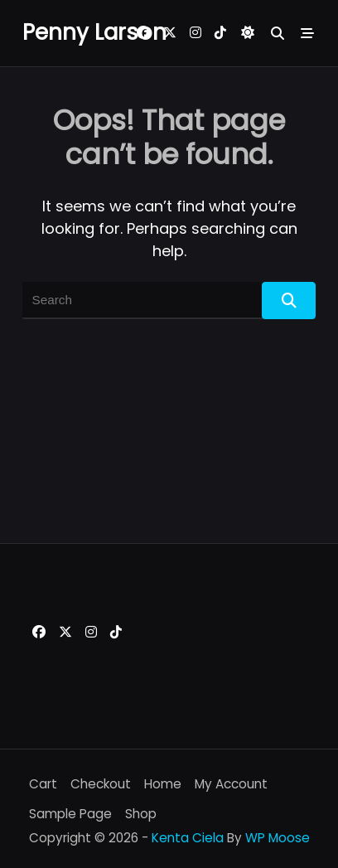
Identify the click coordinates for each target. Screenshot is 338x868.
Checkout (101, 784)
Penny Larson (94, 32)
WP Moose (278, 838)
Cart (43, 784)
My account (231, 784)
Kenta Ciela (188, 838)
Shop (141, 814)
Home (163, 784)
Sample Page (70, 814)
